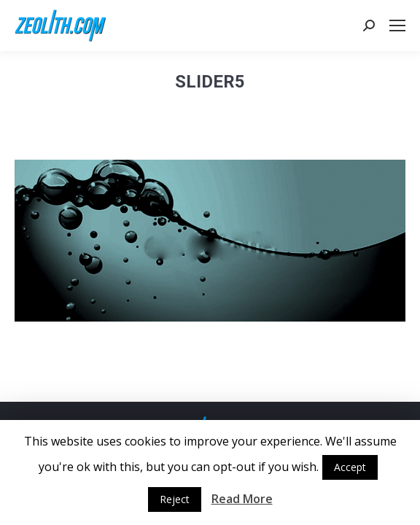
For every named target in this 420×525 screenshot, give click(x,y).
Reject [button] (175, 499)
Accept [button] (350, 467)
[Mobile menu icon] (397, 26)
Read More (242, 499)
